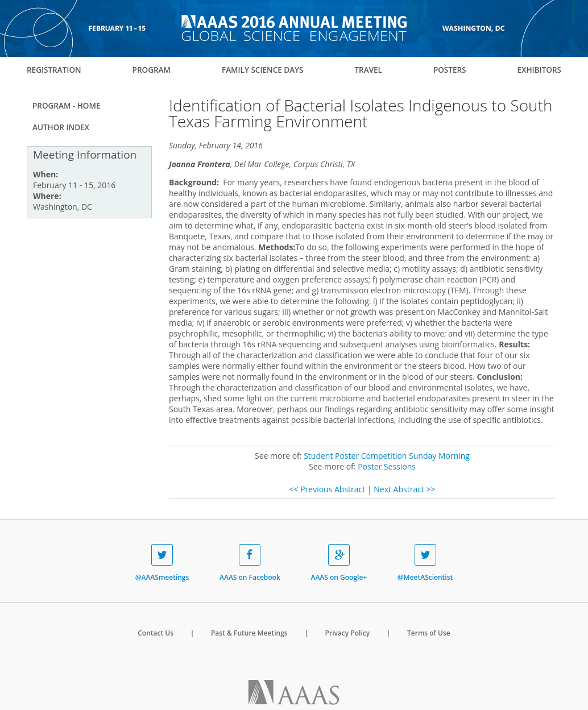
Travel (368, 70)
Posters (450, 70)
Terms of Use (429, 633)
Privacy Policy (348, 633)
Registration (54, 70)
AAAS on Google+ (339, 563)
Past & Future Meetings (249, 633)
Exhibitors (539, 70)
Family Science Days (263, 70)
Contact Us (156, 633)
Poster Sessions (387, 466)
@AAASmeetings (162, 563)
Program (152, 70)
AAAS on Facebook (250, 563)
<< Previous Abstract (327, 489)
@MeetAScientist (425, 563)
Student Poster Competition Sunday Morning (387, 456)
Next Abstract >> (404, 489)
